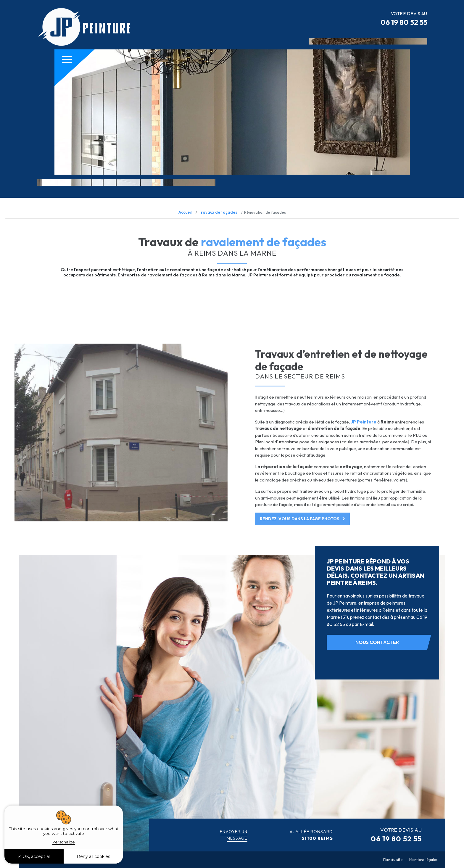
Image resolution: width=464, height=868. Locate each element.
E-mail (366, 624)
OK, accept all (34, 856)
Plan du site (393, 860)
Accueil (185, 212)
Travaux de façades (218, 212)
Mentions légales (423, 860)
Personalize (64, 842)
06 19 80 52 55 (404, 22)
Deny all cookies (93, 856)
